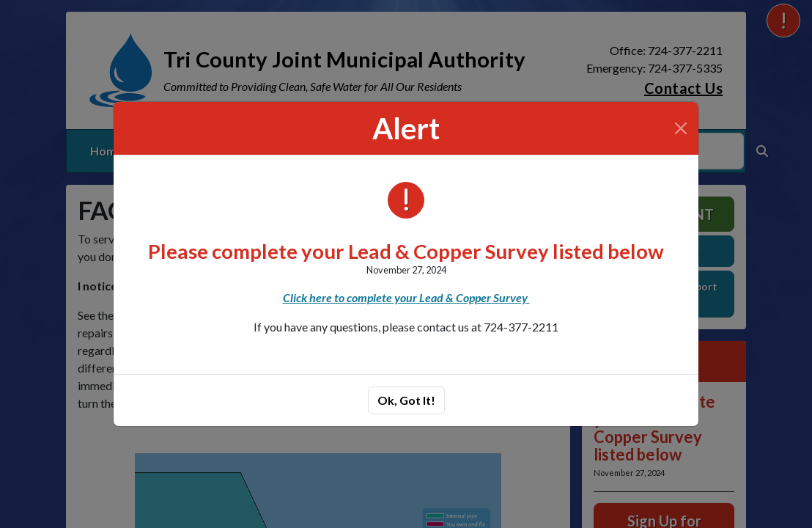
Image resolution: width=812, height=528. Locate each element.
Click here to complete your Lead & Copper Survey (406, 297)
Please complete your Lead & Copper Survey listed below (406, 251)
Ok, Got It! (406, 400)
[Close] (681, 128)
